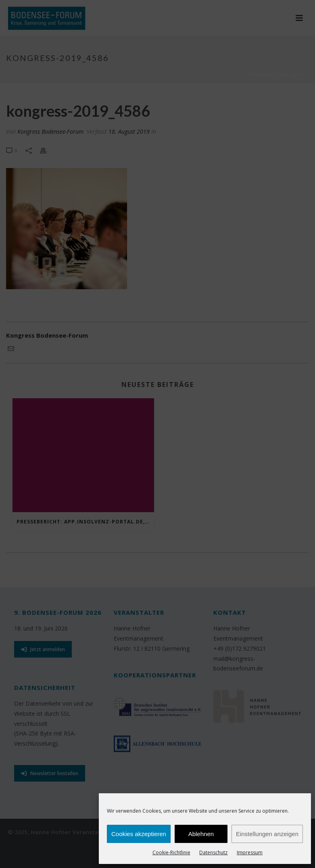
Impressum (250, 852)
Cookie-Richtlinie (171, 852)
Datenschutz (213, 852)
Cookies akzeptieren (139, 834)
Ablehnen (201, 834)
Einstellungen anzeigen (267, 834)
